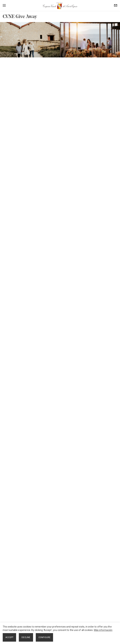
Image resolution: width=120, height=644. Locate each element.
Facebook (10, 599)
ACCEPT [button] (9, 637)
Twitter (8, 603)
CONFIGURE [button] (44, 637)
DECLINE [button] (26, 637)
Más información (103, 630)
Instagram (10, 608)
